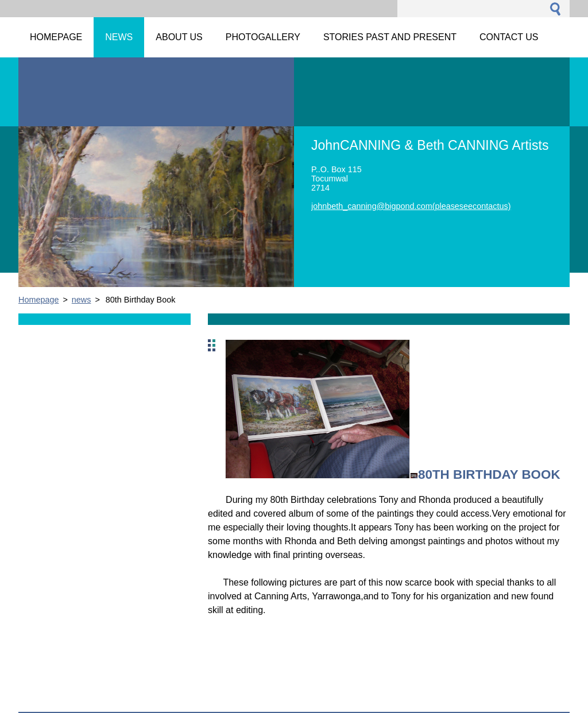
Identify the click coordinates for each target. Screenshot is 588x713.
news (82, 300)
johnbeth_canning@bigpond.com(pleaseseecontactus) (411, 206)
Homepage (38, 300)
